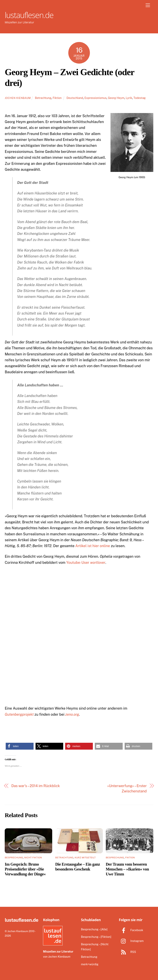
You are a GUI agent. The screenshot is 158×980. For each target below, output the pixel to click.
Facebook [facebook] (131, 930)
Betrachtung (43, 98)
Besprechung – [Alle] (94, 929)
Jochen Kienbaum (18, 98)
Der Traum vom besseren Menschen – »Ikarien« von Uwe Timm (127, 869)
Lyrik (129, 98)
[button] (20, 746)
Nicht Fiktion (33, 858)
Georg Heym (116, 98)
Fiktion (57, 98)
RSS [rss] (127, 952)
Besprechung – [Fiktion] (96, 937)
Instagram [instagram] (131, 941)
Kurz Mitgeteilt (85, 858)
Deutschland (75, 98)
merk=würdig (90, 964)
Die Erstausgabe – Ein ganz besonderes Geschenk (78, 867)
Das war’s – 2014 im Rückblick (36, 786)
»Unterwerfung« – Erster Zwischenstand (127, 788)
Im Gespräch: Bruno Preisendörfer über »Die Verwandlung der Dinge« (25, 869)
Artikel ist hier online (93, 546)
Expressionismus (95, 98)
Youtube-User (86, 563)
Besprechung (14, 858)
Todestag (140, 98)
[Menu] (148, 5)
